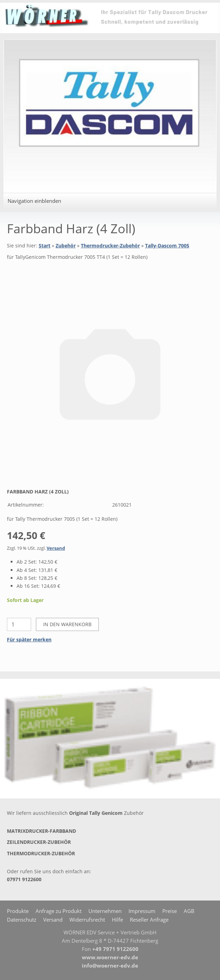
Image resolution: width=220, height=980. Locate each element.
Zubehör (66, 246)
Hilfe (117, 920)
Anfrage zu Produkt (59, 911)
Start (45, 246)
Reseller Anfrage (149, 920)
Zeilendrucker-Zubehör (39, 842)
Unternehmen (105, 911)
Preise (170, 911)
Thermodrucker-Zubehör (110, 246)
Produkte (18, 911)
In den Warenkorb (67, 624)
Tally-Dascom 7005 (167, 246)
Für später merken (29, 639)
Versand (56, 548)
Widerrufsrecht (87, 920)
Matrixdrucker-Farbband (41, 831)
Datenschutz (22, 920)
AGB (189, 911)
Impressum (142, 911)
